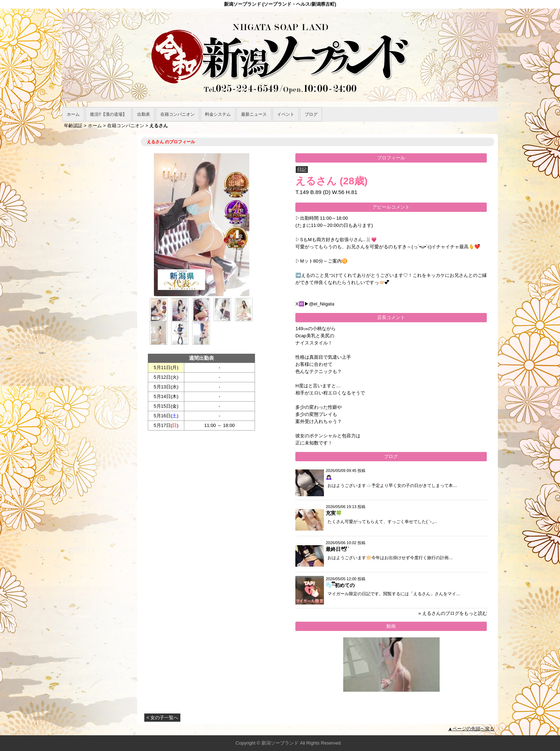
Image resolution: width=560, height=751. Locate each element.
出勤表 (144, 114)
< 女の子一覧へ (162, 718)
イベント (286, 114)
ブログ (311, 114)
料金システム (218, 114)
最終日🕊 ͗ (337, 549)
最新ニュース (254, 114)
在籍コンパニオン (177, 114)
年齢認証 (73, 126)
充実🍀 (334, 513)
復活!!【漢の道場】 (108, 114)
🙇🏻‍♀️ (329, 477)
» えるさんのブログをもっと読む (453, 613)
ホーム (73, 114)
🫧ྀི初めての (340, 585)
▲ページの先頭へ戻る (471, 729)
